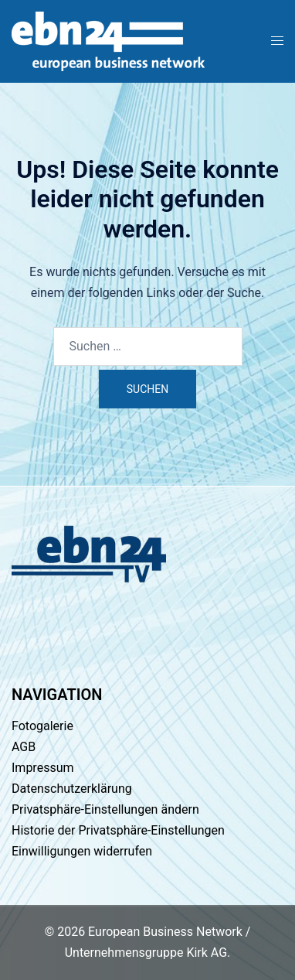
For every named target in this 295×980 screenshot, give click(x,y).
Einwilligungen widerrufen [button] (82, 851)
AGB (24, 747)
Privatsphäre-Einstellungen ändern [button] (105, 809)
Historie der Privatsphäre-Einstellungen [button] (118, 830)
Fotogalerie (42, 726)
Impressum (43, 768)
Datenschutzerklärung (72, 789)
